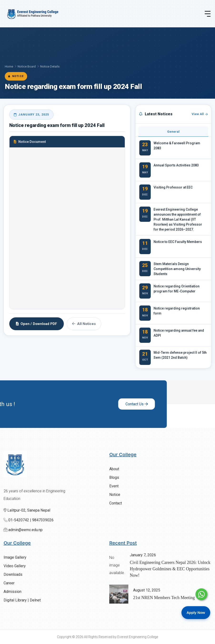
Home (9, 66)
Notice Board (27, 66)
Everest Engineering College (138, 637)
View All (200, 114)
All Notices (84, 324)
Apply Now (196, 613)
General (173, 132)
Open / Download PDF (37, 324)
